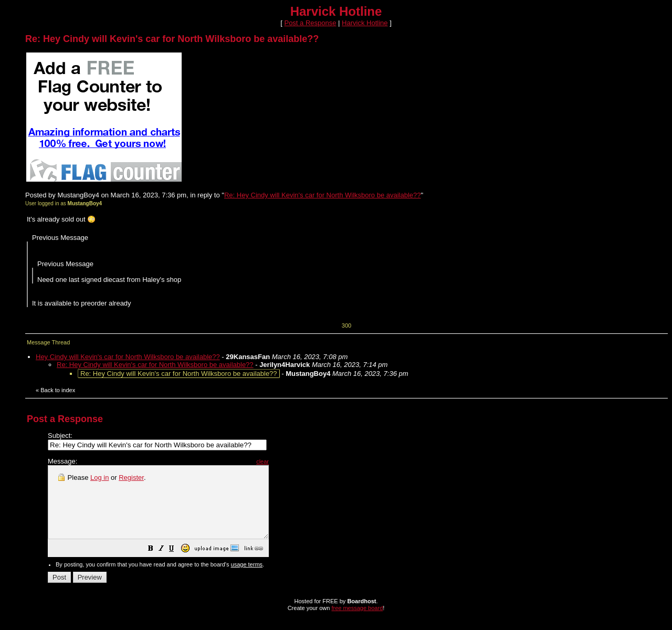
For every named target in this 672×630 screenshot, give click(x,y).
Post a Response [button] (310, 23)
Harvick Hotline (365, 23)
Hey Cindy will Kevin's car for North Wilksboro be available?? (128, 357)
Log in (99, 477)
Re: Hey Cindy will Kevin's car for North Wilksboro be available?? (323, 195)
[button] (177, 564)
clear (289, 461)
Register (131, 477)
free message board (357, 622)
